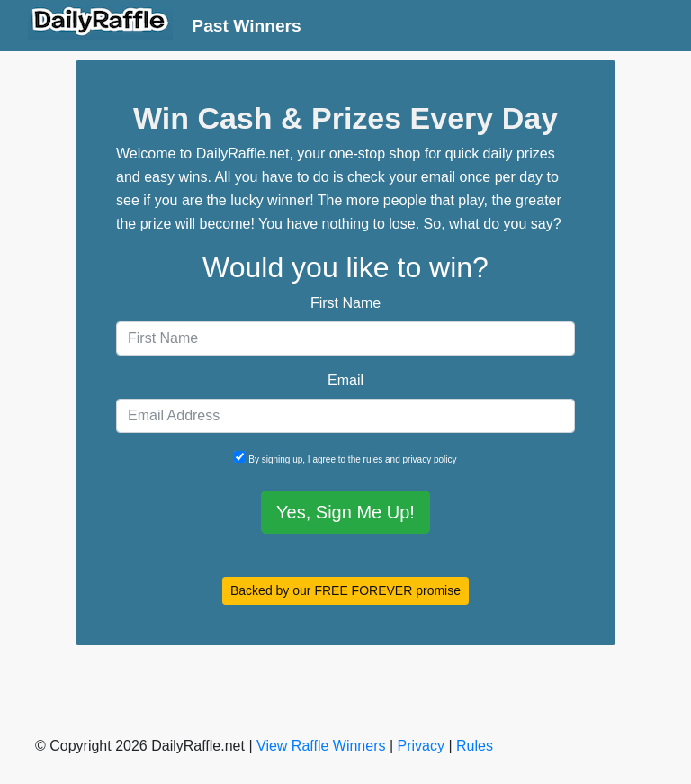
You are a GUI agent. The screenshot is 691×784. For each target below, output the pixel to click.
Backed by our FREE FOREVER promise (345, 590)
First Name (345, 303)
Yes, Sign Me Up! (345, 512)
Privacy (421, 746)
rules (373, 460)
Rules (475, 746)
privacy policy (430, 460)
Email (345, 380)
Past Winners (246, 26)
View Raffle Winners (321, 746)
